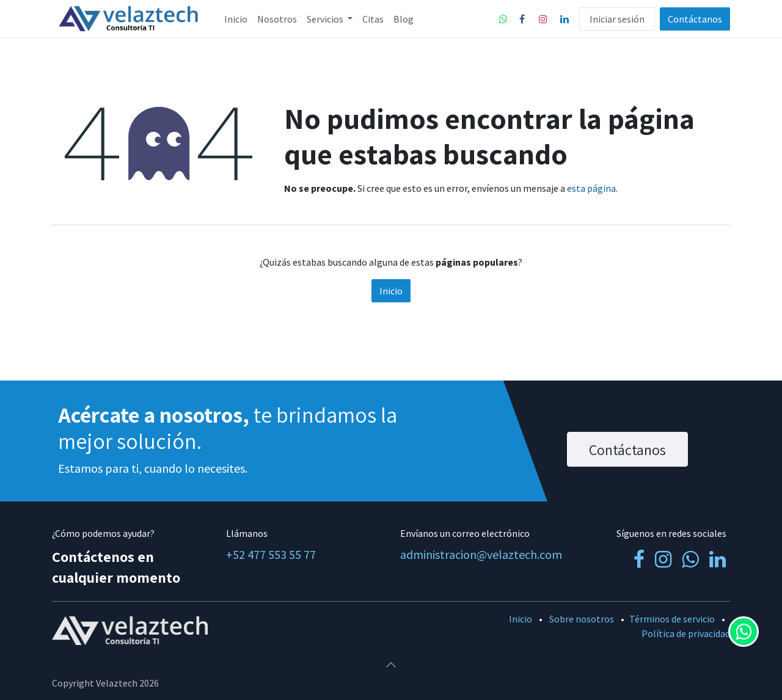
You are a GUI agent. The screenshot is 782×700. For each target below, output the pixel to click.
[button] (391, 665)
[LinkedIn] (565, 19)
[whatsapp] (503, 19)
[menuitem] (236, 19)
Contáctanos (695, 19)
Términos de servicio (672, 619)
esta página (591, 188)
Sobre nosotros (582, 619)
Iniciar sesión (617, 19)
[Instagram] (543, 19)
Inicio (391, 291)
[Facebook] (522, 19)
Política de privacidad (686, 633)
